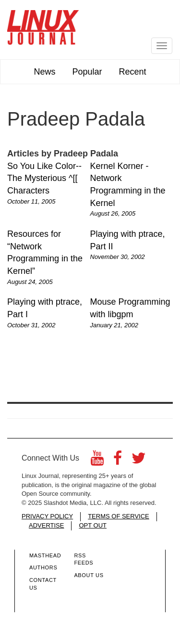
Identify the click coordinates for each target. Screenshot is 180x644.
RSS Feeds (84, 559)
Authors (43, 567)
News (44, 72)
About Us (89, 575)
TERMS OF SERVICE (119, 516)
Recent (133, 72)
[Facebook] (118, 461)
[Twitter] (139, 461)
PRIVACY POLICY (47, 516)
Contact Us (43, 584)
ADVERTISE (46, 525)
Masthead (45, 555)
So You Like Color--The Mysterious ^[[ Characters (44, 178)
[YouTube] (97, 461)
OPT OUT (93, 525)
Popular (87, 72)
